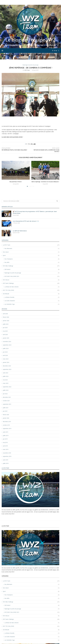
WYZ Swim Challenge (31, 254)
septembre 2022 (7, 357)
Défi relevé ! (32, 240)
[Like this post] (27, 115)
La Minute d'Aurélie (32, 268)
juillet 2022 (6, 361)
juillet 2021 (6, 378)
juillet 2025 (6, 295)
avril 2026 (5, 284)
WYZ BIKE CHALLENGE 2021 (32, 247)
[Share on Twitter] (30, 115)
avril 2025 (5, 305)
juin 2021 (5, 382)
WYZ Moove (31, 250)
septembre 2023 (7, 340)
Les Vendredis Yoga (32, 275)
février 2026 (6, 288)
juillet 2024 (6, 319)
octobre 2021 (6, 371)
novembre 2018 (7, 424)
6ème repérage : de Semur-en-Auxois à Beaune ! (45, 152)
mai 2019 (5, 413)
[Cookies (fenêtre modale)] (3, 641)
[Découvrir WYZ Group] (30, 628)
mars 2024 (6, 330)
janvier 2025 (6, 309)
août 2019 (5, 403)
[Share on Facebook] (28, 115)
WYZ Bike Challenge (31, 237)
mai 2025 (5, 302)
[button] (5, 65)
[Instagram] (54, 2)
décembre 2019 (7, 392)
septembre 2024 (7, 316)
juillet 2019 (6, 406)
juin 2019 (5, 410)
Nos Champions (32, 230)
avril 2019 (5, 417)
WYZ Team (27, 41)
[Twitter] (53, 2)
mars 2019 (6, 420)
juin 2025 (5, 298)
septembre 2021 (7, 375)
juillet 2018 (6, 434)
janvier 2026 (6, 291)
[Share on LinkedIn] (33, 115)
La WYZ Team (31, 216)
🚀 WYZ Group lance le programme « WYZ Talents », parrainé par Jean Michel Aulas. (35, 183)
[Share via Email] (35, 115)
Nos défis (32, 233)
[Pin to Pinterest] (32, 115)
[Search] (59, 2)
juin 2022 (5, 364)
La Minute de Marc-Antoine (32, 257)
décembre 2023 (7, 336)
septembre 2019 (7, 399)
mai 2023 (5, 350)
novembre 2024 (7, 312)
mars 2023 (6, 354)
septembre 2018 (7, 427)
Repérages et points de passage (32, 243)
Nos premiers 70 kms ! (16, 152)
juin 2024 (5, 323)
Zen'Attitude (31, 264)
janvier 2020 (6, 389)
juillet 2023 (6, 347)
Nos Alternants (32, 219)
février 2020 (6, 385)
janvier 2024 (6, 333)
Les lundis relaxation (32, 271)
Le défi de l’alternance (20, 201)
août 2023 (5, 343)
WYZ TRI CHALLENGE (31, 261)
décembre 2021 (7, 368)
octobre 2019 (6, 396)
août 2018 (5, 430)
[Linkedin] (56, 2)
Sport (31, 226)
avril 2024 (5, 326)
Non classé (31, 223)
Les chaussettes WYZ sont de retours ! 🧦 (26, 192)
